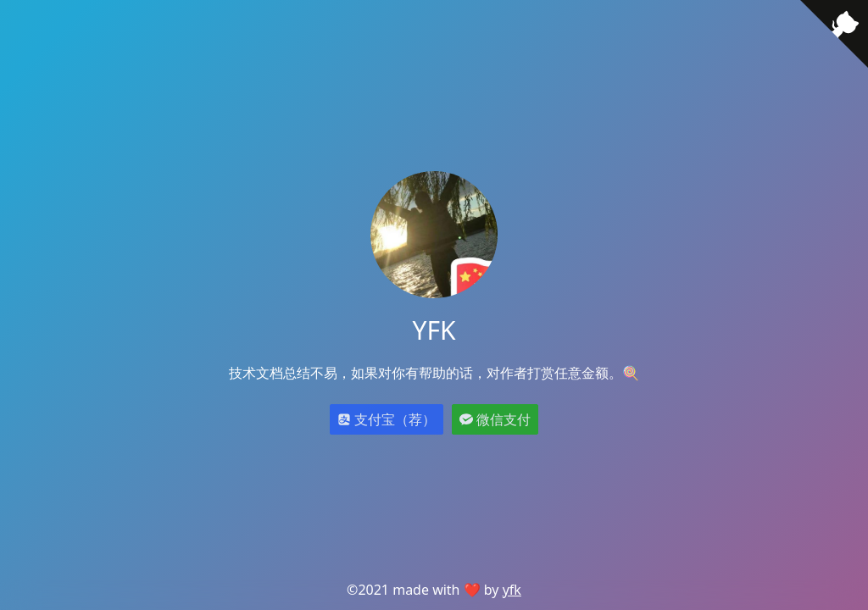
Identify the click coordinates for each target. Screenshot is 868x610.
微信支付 (495, 419)
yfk (512, 590)
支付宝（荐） (387, 419)
